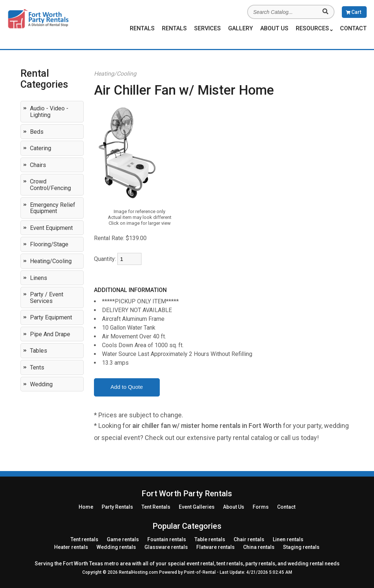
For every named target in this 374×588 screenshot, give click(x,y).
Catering (41, 148)
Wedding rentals (116, 547)
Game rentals (123, 539)
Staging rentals (301, 547)
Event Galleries (197, 507)
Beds (37, 132)
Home (86, 507)
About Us (274, 28)
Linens (39, 278)
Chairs (38, 165)
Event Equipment (51, 228)
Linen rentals (288, 539)
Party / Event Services (47, 298)
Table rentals (210, 539)
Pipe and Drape (50, 334)
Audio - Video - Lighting (49, 112)
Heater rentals (71, 547)
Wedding (41, 384)
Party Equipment (51, 317)
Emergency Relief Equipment (53, 208)
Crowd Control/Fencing (50, 185)
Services (207, 28)
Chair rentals (249, 539)
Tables (39, 351)
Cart (354, 12)
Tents (37, 367)
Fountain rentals (167, 539)
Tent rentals (84, 539)
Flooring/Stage (49, 244)
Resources (314, 29)
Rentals (142, 28)
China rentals (259, 547)
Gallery (241, 28)
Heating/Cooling (51, 261)
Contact (353, 28)
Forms (261, 507)
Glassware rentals (166, 547)
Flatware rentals (216, 547)
